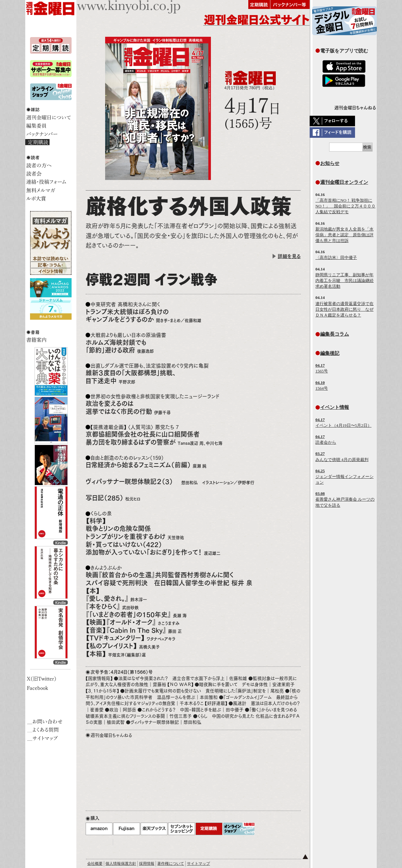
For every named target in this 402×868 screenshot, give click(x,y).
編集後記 (330, 353)
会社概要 (95, 864)
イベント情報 (335, 407)
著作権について (171, 864)
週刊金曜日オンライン (344, 182)
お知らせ (330, 163)
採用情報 (147, 864)
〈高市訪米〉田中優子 (336, 258)
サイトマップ (198, 864)
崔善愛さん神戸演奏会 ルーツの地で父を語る (345, 499)
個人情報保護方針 (121, 864)
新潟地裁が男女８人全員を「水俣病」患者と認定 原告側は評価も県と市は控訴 (344, 235)
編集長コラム (335, 334)
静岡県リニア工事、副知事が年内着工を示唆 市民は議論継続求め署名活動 (344, 281)
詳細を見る (289, 256)
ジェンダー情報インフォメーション (344, 477)
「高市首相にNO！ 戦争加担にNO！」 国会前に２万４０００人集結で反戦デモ (345, 206)
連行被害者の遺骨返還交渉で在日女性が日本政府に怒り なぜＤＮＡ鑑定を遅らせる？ (344, 309)
